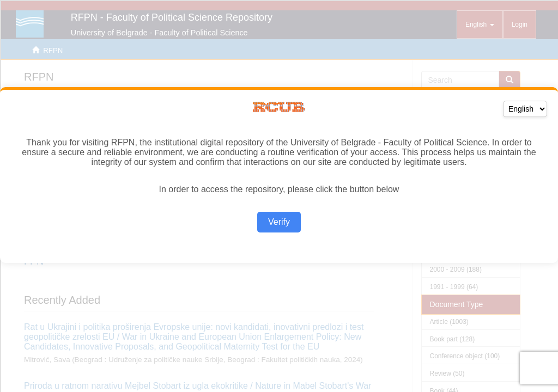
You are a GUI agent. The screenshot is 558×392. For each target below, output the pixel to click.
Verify (279, 222)
